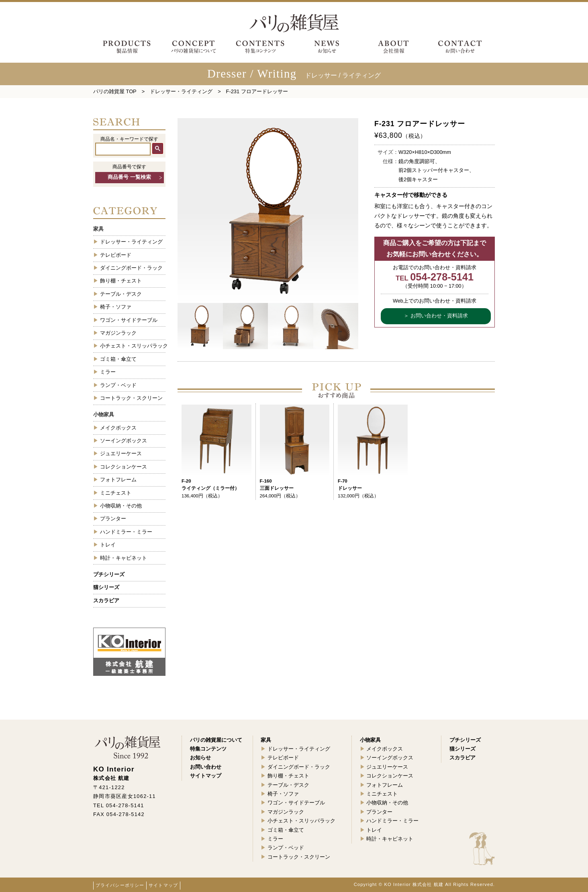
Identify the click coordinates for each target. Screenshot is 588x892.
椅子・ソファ (116, 307)
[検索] (123, 149)
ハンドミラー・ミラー (126, 532)
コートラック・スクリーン (131, 398)
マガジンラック (118, 333)
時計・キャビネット (124, 558)
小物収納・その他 (121, 506)
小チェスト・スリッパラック (133, 346)
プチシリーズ (109, 574)
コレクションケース (124, 467)
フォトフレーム (118, 480)
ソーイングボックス (124, 441)
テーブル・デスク (121, 294)
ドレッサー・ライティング (181, 91)
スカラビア (106, 600)
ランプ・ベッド (118, 385)
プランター (113, 519)
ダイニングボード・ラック (131, 268)
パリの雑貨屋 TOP (115, 91)
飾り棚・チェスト (121, 281)
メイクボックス (118, 428)
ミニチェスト (116, 493)
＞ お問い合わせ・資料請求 (436, 316)
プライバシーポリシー (120, 885)
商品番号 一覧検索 (129, 177)
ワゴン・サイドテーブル (129, 320)
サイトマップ (163, 885)
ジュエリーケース (121, 453)
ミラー (108, 372)
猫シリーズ (106, 587)
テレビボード (116, 255)
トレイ (108, 545)
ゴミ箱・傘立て (118, 359)
